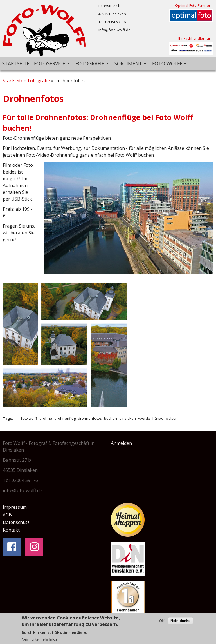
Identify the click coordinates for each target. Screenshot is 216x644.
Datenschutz (16, 522)
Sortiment (129, 64)
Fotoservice (51, 64)
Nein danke (180, 622)
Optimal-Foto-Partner (193, 5)
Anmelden (121, 443)
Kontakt (11, 530)
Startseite (16, 63)
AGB (7, 515)
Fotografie (91, 64)
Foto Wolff (168, 64)
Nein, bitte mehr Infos (40, 640)
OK (162, 622)
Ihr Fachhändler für (194, 38)
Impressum (15, 507)
